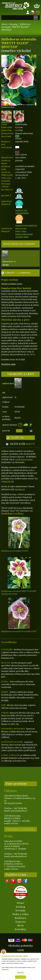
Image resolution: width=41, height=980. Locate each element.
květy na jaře (21, 228)
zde (31, 511)
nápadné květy (22, 237)
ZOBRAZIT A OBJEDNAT (18, 273)
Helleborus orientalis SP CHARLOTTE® (19, 631)
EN (38, 12)
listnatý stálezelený (24, 234)
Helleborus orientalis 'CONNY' (15, 551)
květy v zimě (21, 231)
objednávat (19, 489)
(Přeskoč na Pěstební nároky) (12, 284)
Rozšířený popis (8, 364)
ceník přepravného (24, 460)
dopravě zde (8, 481)
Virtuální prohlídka (20, 829)
